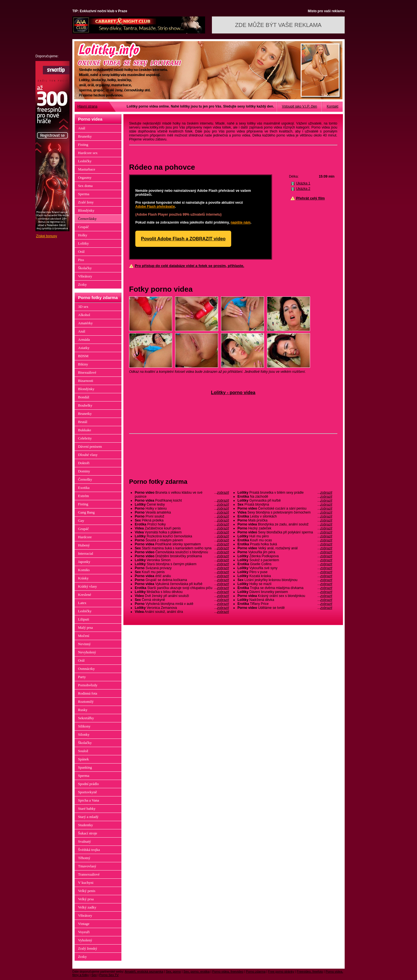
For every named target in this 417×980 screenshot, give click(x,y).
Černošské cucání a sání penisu (285, 508)
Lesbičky (85, 161)
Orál (81, 252)
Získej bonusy (47, 236)
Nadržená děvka (285, 600)
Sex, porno (173, 971)
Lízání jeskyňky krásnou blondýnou (285, 580)
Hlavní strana (88, 106)
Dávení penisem (90, 446)
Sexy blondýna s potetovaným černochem (285, 512)
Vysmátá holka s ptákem (182, 532)
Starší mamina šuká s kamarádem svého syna (182, 548)
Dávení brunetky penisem (285, 592)
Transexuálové (89, 874)
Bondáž (84, 397)
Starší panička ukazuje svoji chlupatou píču (182, 588)
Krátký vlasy (88, 586)
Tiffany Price (285, 604)
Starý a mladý (88, 817)
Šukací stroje (88, 833)
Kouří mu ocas (285, 540)
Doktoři (84, 463)
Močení (84, 636)
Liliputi (84, 619)
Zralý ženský (88, 948)
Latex (82, 603)
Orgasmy (85, 177)
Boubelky (85, 405)
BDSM (83, 356)
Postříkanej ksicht (182, 500)
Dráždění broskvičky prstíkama (182, 556)
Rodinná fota (88, 693)
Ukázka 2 (303, 189)
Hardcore (85, 537)
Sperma (84, 194)
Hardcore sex (88, 153)
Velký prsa (86, 899)
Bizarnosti (86, 381)
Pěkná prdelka (182, 520)
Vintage (84, 924)
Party (82, 677)
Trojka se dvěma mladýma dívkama (285, 588)
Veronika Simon (182, 560)
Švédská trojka (89, 850)
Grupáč (83, 227)
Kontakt (333, 106)
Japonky (84, 562)
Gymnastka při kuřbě (285, 500)
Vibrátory (85, 276)
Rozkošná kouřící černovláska (182, 536)
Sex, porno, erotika (197, 971)
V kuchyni (86, 883)
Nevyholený (87, 652)
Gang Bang (86, 512)
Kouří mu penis (182, 572)
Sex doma (85, 186)
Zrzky (82, 284)
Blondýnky (86, 210)
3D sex (83, 307)
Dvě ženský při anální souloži (182, 596)
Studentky (86, 825)
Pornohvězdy (88, 685)
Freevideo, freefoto (310, 971)
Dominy (84, 471)
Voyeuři (84, 932)
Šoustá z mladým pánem (182, 540)
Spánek (83, 759)
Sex (94, 975)
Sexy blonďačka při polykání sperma (285, 532)
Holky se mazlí (285, 584)
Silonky (84, 734)
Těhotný (84, 858)
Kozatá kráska (285, 576)
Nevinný (84, 644)
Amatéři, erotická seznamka (144, 971)
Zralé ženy (86, 202)
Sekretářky (86, 718)
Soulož (83, 751)
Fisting (83, 145)
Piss (81, 260)
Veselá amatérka (182, 512)
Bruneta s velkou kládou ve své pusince (182, 495)
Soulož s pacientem (285, 560)
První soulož (182, 516)
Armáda (84, 339)
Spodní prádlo (88, 784)
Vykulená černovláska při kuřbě (182, 584)
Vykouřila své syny (285, 568)
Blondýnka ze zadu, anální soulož (285, 524)
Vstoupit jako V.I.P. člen (300, 106)
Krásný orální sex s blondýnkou (285, 596)
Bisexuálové (87, 372)
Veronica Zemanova (182, 608)
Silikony (84, 726)
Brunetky (85, 136)
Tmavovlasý (87, 866)
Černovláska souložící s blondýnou (182, 552)
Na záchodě (285, 497)
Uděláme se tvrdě (285, 608)
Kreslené (85, 595)
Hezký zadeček (285, 528)
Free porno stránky (281, 971)
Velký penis (87, 891)
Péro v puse (285, 572)
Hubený (84, 545)
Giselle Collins (285, 564)
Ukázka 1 (303, 183)
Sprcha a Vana (89, 800)
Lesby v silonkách (285, 516)
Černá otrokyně (182, 600)
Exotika (84, 488)
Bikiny (83, 364)
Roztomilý (86, 702)
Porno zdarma (256, 971)
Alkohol (84, 315)
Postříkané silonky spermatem (182, 544)
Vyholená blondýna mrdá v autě (182, 604)
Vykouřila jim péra (285, 552)
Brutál (83, 422)
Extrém (83, 496)
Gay (81, 521)
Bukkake (85, 430)
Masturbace (87, 169)
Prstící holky (182, 524)
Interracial (86, 553)
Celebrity (85, 438)
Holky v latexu (182, 508)
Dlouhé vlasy (88, 455)
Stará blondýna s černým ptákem (182, 564)
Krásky (83, 578)
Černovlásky (87, 219)
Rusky (83, 710)
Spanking (85, 767)
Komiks (84, 570)
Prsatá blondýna (285, 504)
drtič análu (182, 576)
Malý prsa (85, 627)
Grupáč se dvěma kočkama (182, 580)
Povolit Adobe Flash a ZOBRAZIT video (183, 239)
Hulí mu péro (285, 536)
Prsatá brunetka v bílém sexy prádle (285, 493)
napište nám (241, 222)
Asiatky (84, 348)
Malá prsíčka (285, 520)
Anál (82, 128)
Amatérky (85, 323)
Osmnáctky (86, 669)
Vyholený (85, 940)
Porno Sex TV (109, 975)
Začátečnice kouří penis (182, 528)
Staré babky (87, 808)
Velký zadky (87, 907)
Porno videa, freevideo (228, 971)
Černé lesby (182, 504)
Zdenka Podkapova (285, 556)
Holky (83, 235)
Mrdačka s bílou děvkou (182, 592)
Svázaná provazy (182, 568)
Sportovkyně (87, 792)
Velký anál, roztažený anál (285, 548)
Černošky (85, 479)
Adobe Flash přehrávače (155, 207)
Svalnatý (85, 841)
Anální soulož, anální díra (182, 612)
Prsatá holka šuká (285, 544)
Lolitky (83, 243)
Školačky (85, 268)
